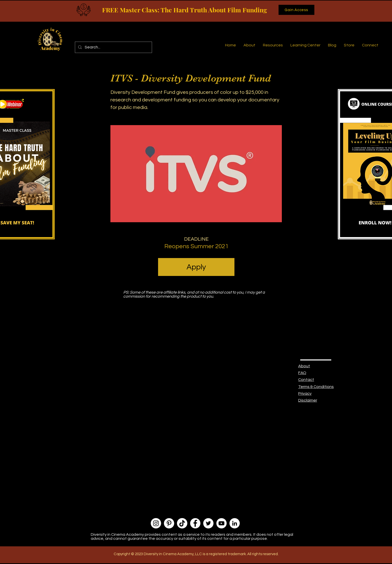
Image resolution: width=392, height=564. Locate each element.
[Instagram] (156, 523)
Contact (306, 380)
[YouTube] (221, 523)
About (304, 366)
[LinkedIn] (235, 523)
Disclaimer (308, 400)
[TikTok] (182, 523)
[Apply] (196, 267)
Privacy (305, 393)
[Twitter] (208, 523)
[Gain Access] (296, 10)
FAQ (302, 373)
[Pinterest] (169, 523)
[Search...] (113, 47)
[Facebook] (195, 523)
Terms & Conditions (316, 387)
